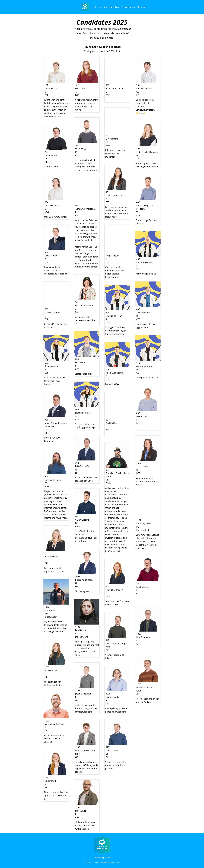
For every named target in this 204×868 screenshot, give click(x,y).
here (111, 38)
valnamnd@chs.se (102, 858)
